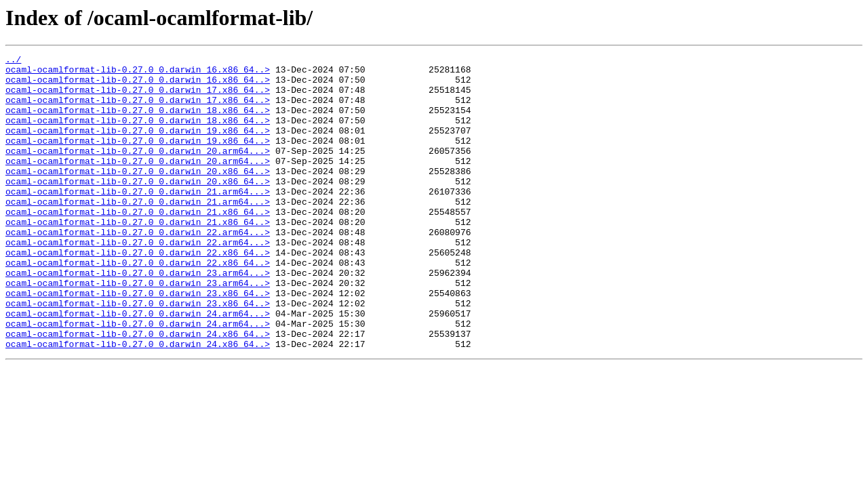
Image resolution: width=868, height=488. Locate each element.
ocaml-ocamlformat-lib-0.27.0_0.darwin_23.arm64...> (138, 317)
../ (13, 61)
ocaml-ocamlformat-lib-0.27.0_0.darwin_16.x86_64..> (138, 73)
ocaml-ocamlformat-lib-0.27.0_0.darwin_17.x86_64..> (138, 98)
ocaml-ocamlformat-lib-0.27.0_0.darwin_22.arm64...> (138, 268)
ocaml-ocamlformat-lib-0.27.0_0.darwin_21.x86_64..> (138, 244)
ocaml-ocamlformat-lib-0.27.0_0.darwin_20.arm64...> (138, 171)
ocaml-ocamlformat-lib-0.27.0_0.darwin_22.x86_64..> (138, 293)
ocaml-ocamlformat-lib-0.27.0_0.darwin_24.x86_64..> (138, 390)
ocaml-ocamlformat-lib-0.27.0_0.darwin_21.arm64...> (138, 220)
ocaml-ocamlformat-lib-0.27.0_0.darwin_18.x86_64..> (138, 122)
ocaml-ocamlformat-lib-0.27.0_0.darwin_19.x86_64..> (138, 146)
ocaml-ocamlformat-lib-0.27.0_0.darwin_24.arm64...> (138, 366)
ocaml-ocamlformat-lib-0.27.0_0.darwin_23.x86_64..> (138, 342)
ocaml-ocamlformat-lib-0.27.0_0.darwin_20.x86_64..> (138, 195)
